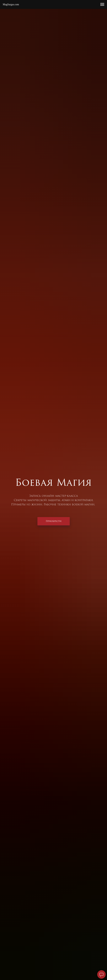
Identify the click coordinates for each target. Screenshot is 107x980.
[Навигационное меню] (102, 4)
